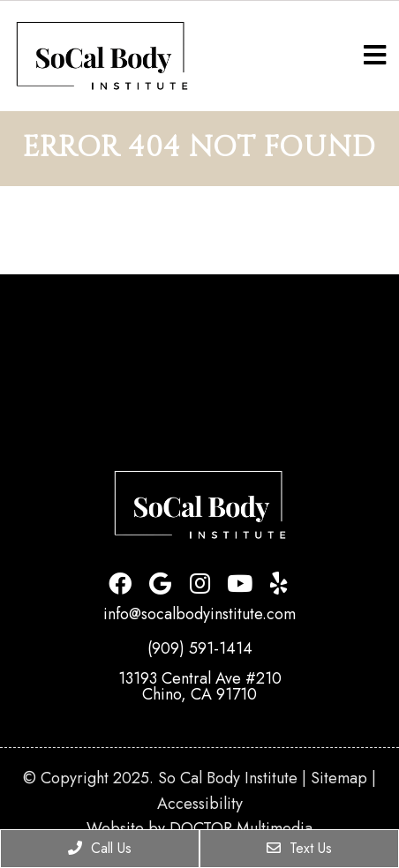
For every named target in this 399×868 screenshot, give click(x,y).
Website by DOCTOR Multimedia (199, 828)
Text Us (299, 848)
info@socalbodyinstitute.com (199, 614)
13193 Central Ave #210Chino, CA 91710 (200, 686)
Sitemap (339, 778)
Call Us (100, 848)
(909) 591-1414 (200, 648)
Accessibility (200, 804)
